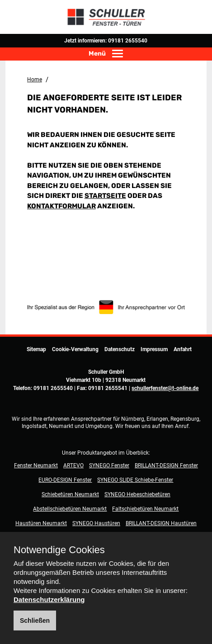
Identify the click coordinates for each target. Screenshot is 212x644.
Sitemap (36, 349)
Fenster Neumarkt (36, 465)
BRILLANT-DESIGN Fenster (166, 465)
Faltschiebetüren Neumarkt (145, 509)
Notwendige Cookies (59, 550)
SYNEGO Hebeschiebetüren (137, 494)
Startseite (105, 196)
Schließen (35, 620)
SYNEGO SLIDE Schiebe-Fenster (135, 480)
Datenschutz (120, 349)
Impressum (154, 349)
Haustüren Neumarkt (41, 523)
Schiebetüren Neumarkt (70, 494)
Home (35, 80)
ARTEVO (73, 465)
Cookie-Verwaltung (75, 349)
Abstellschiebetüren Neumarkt (70, 509)
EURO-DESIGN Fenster (65, 480)
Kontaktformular (61, 206)
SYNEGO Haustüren (96, 523)
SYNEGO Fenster (109, 465)
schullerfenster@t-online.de (165, 388)
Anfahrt (183, 349)
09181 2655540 (128, 41)
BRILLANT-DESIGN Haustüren (161, 523)
